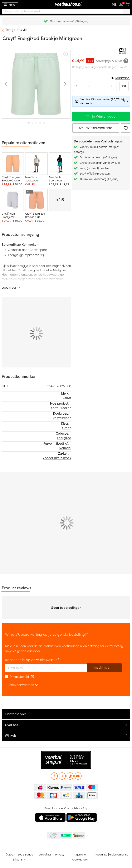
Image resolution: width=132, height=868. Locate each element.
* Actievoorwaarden (21, 685)
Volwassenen (62, 418)
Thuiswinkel (79, 835)
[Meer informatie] (126, 61)
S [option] (77, 86)
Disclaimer (45, 855)
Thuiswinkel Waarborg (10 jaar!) (99, 179)
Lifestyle (21, 30)
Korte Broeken (61, 408)
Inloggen (122, 4)
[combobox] (66, 11)
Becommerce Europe (53, 835)
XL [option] (112, 86)
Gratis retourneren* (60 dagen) (69, 21)
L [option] (100, 86)
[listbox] (101, 86)
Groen (67, 428)
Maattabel (123, 78)
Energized (64, 438)
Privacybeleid (19, 677)
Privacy (60, 855)
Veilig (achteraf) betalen (94, 168)
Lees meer (9, 288)
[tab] (66, 714)
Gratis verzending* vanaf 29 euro (100, 163)
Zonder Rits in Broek (57, 458)
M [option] (89, 86)
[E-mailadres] (46, 668)
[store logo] (66, 4)
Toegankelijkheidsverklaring (112, 855)
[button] (114, 5)
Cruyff (67, 398)
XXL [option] (124, 86)
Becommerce (66, 835)
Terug (9, 30)
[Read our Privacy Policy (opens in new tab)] (33, 677)
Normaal (65, 448)
